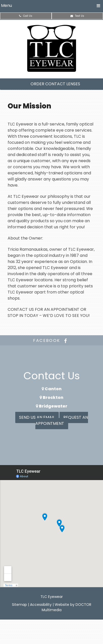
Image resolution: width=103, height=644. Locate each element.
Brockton (51, 397)
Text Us (77, 16)
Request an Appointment (62, 420)
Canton (52, 389)
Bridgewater (52, 406)
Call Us (26, 16)
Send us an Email (37, 417)
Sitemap (19, 605)
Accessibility (41, 605)
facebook (51, 340)
